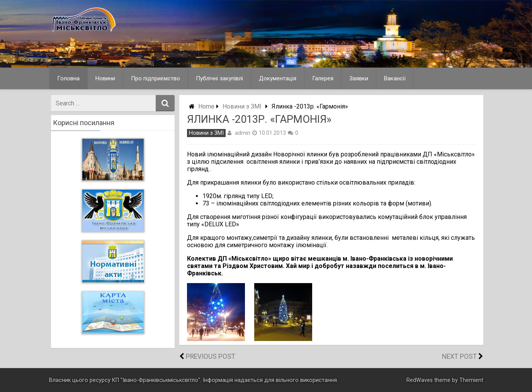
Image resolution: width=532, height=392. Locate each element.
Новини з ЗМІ (242, 106)
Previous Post (211, 356)
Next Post (459, 356)
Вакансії (395, 78)
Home (206, 106)
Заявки (359, 78)
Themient (471, 380)
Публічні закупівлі (219, 78)
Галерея (323, 78)
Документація (278, 78)
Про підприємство (156, 78)
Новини (105, 78)
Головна (68, 78)
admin (243, 133)
